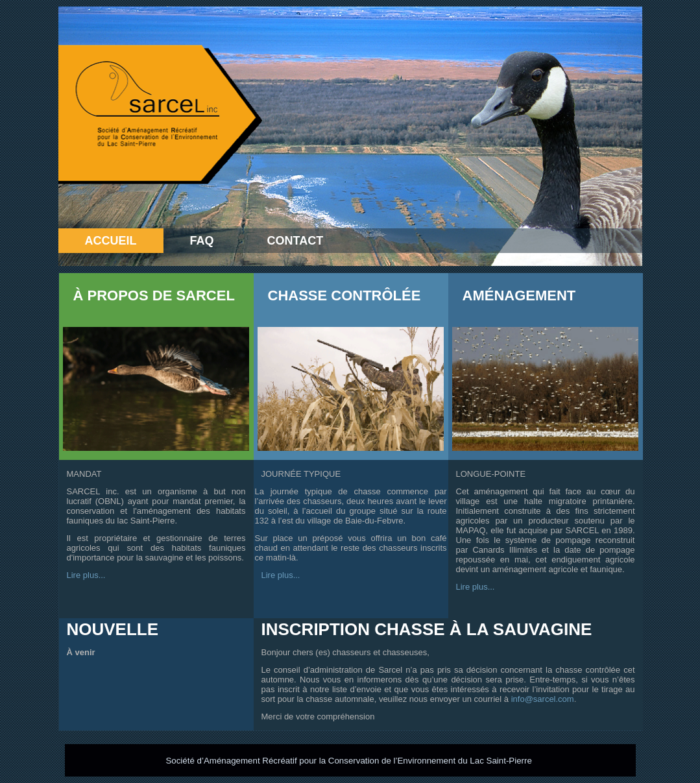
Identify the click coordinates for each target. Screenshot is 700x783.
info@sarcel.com (543, 699)
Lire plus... (86, 575)
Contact (296, 241)
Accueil (111, 241)
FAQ (202, 241)
